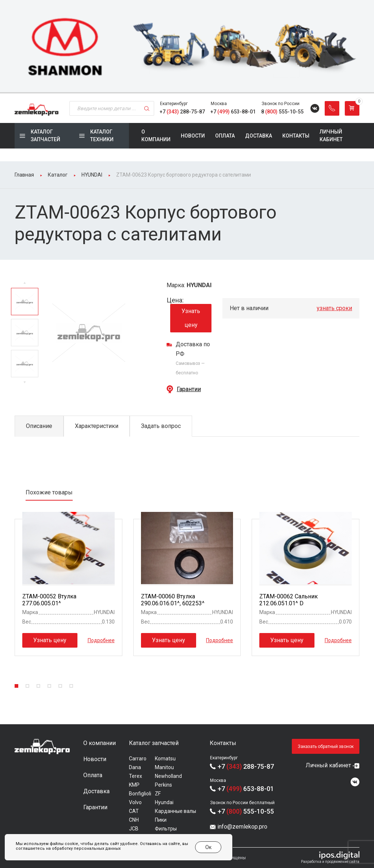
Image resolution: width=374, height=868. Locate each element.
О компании (156, 136)
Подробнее (101, 640)
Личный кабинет (331, 136)
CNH (134, 820)
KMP (134, 785)
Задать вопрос (161, 426)
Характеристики (97, 426)
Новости (193, 136)
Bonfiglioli (140, 794)
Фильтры (166, 829)
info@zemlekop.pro (242, 827)
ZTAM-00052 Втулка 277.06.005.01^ (49, 600)
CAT (134, 811)
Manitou (164, 767)
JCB (134, 829)
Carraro (138, 759)
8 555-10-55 (282, 112)
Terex (136, 776)
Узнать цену (191, 318)
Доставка (259, 136)
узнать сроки (334, 308)
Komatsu (165, 759)
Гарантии (189, 389)
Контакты (296, 136)
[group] (187, 47)
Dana (135, 767)
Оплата (225, 136)
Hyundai (164, 802)
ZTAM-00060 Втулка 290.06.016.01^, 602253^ (173, 600)
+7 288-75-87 (182, 112)
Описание (39, 426)
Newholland (168, 776)
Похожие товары (49, 492)
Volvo (135, 802)
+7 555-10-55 (246, 811)
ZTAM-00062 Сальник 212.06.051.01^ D (289, 600)
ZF (158, 794)
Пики (161, 820)
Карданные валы (175, 811)
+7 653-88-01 (233, 112)
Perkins (163, 785)
